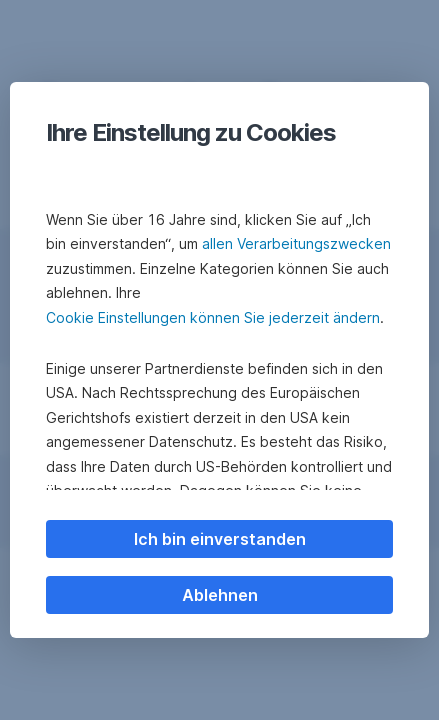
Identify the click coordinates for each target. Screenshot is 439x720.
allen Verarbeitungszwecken (296, 243)
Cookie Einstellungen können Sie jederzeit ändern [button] (213, 317)
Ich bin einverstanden (220, 539)
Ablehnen (220, 595)
